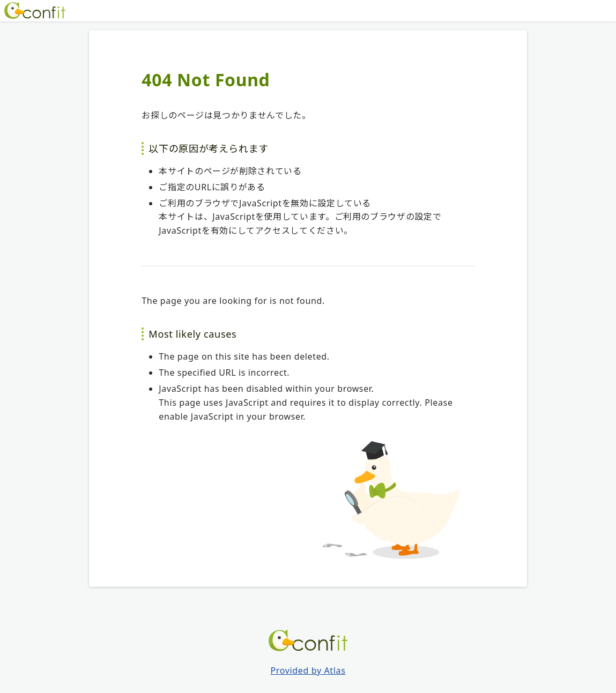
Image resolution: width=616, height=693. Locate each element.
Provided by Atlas (308, 670)
